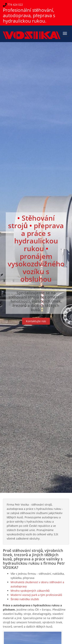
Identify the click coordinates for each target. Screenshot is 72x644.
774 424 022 (15, 5)
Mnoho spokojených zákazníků (30, 591)
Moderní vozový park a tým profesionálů (36, 595)
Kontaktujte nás (36, 321)
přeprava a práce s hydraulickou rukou (39, 237)
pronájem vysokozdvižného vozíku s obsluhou (36, 268)
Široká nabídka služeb (25, 599)
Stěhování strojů (31, 222)
